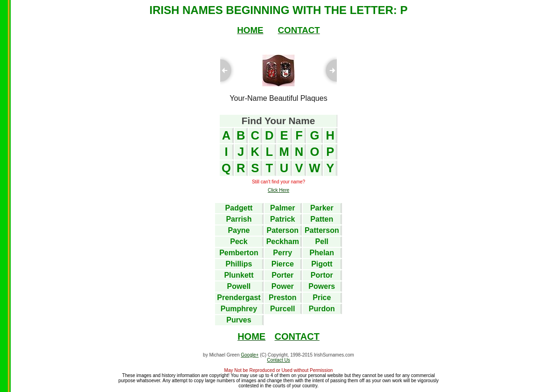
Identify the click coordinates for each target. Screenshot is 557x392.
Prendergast (239, 297)
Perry (282, 253)
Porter (282, 275)
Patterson (322, 230)
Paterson (283, 230)
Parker (322, 208)
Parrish (239, 219)
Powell (239, 286)
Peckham (283, 241)
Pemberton (239, 253)
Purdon (322, 309)
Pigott (322, 264)
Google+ (250, 355)
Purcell (282, 309)
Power (283, 286)
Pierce (283, 264)
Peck (239, 241)
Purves (239, 320)
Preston (283, 297)
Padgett (239, 208)
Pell (322, 241)
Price (322, 297)
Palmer (282, 208)
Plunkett (239, 275)
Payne (239, 230)
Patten (322, 219)
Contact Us (278, 360)
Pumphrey (239, 309)
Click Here (278, 190)
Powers (322, 286)
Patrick (282, 219)
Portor (322, 275)
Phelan (322, 253)
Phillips (239, 264)
